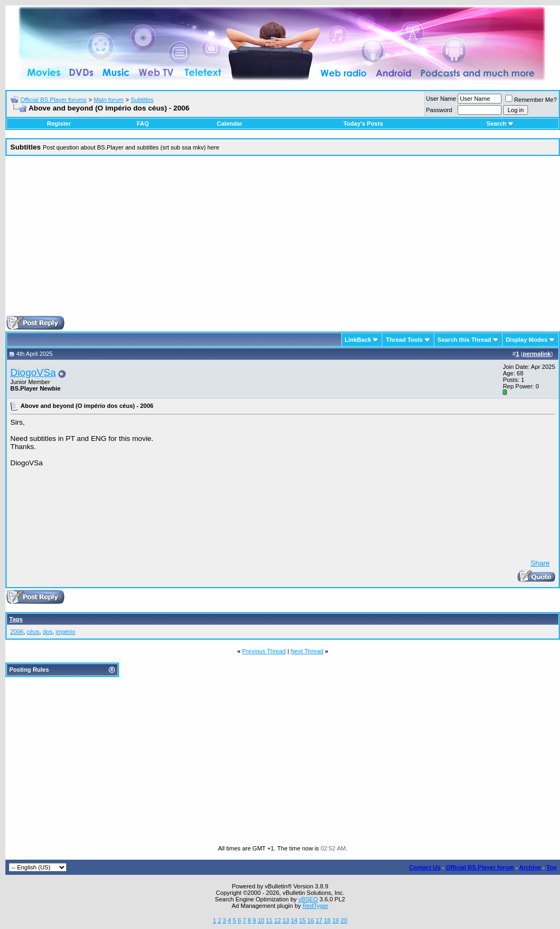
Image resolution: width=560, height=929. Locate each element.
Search (500, 124)
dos (48, 632)
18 (327, 920)
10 (261, 920)
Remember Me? (531, 100)
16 (311, 920)
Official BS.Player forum (480, 867)
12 (277, 920)
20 (344, 920)
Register (59, 124)
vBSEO (308, 899)
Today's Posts (363, 124)
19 (335, 920)
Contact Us (425, 867)
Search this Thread (464, 340)
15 (302, 920)
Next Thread (307, 651)
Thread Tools (404, 340)
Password (439, 110)
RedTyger (316, 906)
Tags (16, 619)
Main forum (109, 100)
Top (552, 867)
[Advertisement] (283, 240)
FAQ (143, 124)
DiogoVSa (33, 372)
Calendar (229, 124)
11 (269, 920)
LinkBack (358, 340)
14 (294, 920)
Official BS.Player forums (54, 100)
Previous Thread (264, 651)
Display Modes (527, 340)
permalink (537, 354)
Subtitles (142, 100)
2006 (17, 632)
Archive (530, 867)
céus (33, 632)
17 (319, 920)
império (66, 632)
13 (286, 920)
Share (540, 563)
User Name (441, 99)
